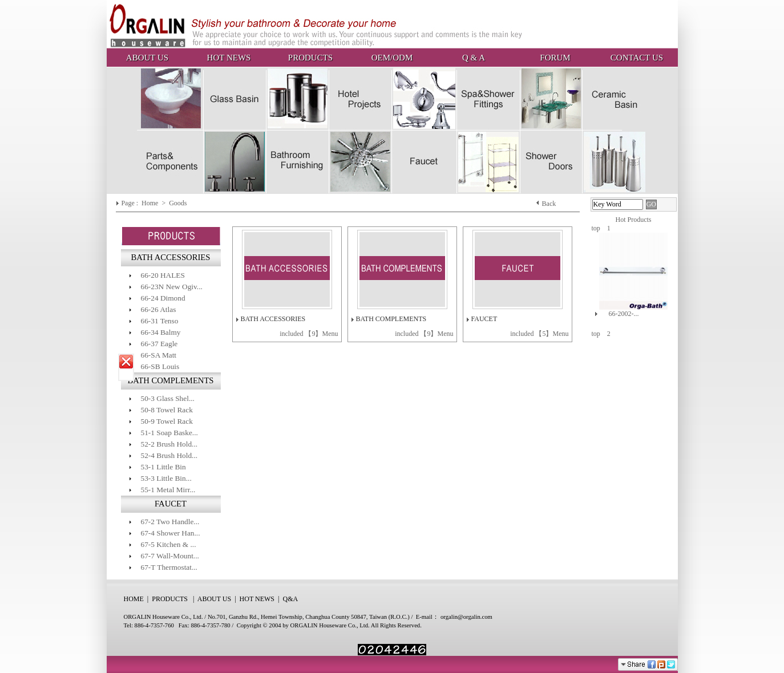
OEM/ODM (392, 58)
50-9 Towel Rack (167, 421)
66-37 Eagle (159, 344)
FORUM (555, 58)
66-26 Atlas (159, 309)
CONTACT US (637, 58)
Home (151, 203)
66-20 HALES (163, 275)
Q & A (474, 58)
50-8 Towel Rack (167, 410)
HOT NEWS (229, 58)
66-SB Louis (160, 366)
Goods (179, 203)
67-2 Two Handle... (170, 522)
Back (549, 204)
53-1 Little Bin (163, 467)
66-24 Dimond (163, 298)
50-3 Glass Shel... (168, 398)
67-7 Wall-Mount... (170, 556)
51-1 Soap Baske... (169, 433)
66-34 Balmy (161, 332)
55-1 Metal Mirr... (168, 490)
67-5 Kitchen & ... (169, 544)
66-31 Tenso (160, 321)
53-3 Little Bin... (166, 478)
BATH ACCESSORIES (273, 319)
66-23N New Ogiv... (172, 287)
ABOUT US (147, 58)
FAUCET (484, 319)
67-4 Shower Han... (171, 533)
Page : (130, 203)
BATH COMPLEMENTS (391, 319)
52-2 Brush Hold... (169, 444)
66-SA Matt (159, 355)
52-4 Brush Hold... (169, 455)
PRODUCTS (310, 58)
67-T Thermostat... (169, 567)
